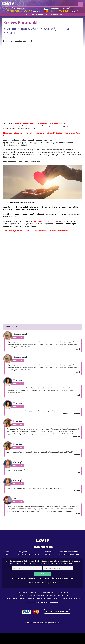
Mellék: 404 (18, 424)
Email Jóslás (22, 552)
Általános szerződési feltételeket (40, 598)
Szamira (18, 421)
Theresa (18, 380)
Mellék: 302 (18, 502)
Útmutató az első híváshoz (28, 554)
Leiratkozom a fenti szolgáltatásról (43, 582)
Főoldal (7, 552)
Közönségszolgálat (47, 593)
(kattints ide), (61, 221)
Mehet (43, 574)
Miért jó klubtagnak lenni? (69, 554)
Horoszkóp (49, 552)
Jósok (6, 554)
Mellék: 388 (18, 337)
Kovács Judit (20, 334)
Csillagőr (18, 462)
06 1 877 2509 (58, 15)
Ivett (16, 498)
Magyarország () (57, 611)
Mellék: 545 (18, 466)
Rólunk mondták (13, 327)
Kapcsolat (34, 593)
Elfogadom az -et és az (57, 578)
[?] (37, 578)
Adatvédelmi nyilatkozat (50, 602)
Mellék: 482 (18, 383)
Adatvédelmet (68, 578)
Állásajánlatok (63, 593)
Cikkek (48, 554)
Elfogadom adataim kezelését (26, 578)
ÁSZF (54, 578)
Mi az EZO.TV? (22, 593)
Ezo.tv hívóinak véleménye (69, 552)
